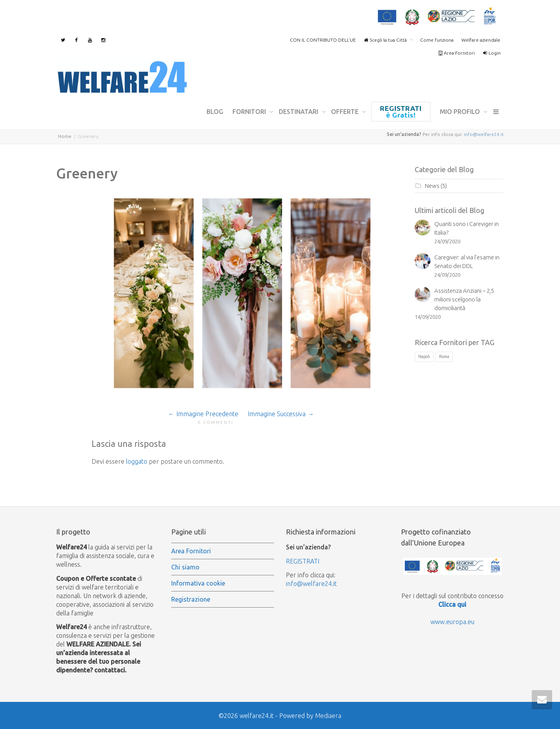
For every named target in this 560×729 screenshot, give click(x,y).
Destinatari (299, 112)
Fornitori (250, 112)
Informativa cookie (198, 583)
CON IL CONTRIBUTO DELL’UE (323, 40)
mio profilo (461, 112)
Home (65, 136)
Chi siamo (185, 567)
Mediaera (328, 716)
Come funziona (437, 40)
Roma (444, 356)
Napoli (424, 356)
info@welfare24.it (484, 134)
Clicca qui (452, 604)
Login (492, 53)
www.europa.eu (452, 622)
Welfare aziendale (481, 40)
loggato (137, 461)
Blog (215, 112)
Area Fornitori (456, 53)
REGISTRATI (303, 561)
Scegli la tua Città (386, 40)
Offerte (346, 112)
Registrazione (401, 112)
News (432, 186)
